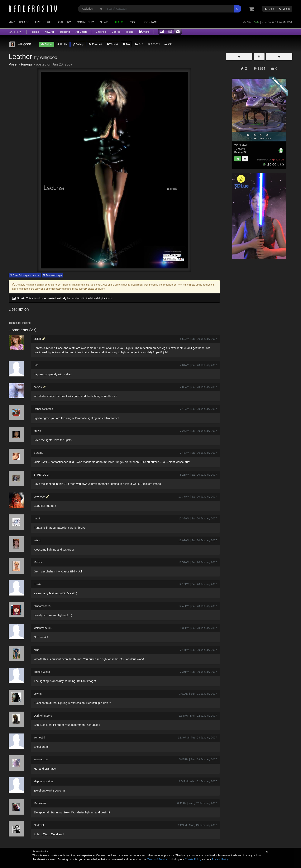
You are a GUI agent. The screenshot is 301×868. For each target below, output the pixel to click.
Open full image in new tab (25, 275)
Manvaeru (40, 803)
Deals (118, 22)
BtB (36, 365)
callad (37, 339)
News (104, 22)
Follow (47, 44)
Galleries (101, 32)
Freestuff (95, 44)
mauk (37, 518)
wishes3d (39, 738)
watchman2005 (43, 628)
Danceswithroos (43, 409)
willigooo (49, 57)
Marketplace (19, 22)
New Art (49, 32)
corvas (38, 387)
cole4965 (39, 497)
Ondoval (39, 825)
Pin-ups (27, 64)
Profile (62, 44)
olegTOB (243, 152)
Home (36, 32)
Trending (65, 32)
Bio (126, 44)
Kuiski (37, 584)
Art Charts (81, 32)
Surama (38, 453)
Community (85, 22)
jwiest (37, 540)
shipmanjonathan (44, 781)
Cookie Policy (193, 859)
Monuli (38, 562)
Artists (144, 32)
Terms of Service (157, 859)
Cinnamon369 (42, 606)
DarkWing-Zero (43, 716)
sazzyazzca (41, 759)
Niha (37, 650)
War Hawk (241, 145)
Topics (130, 32)
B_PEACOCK (42, 475)
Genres (116, 32)
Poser (134, 22)
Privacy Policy (220, 859)
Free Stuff (44, 22)
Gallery (65, 22)
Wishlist (112, 44)
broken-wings (42, 672)
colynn (38, 694)
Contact (151, 22)
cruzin (37, 431)
